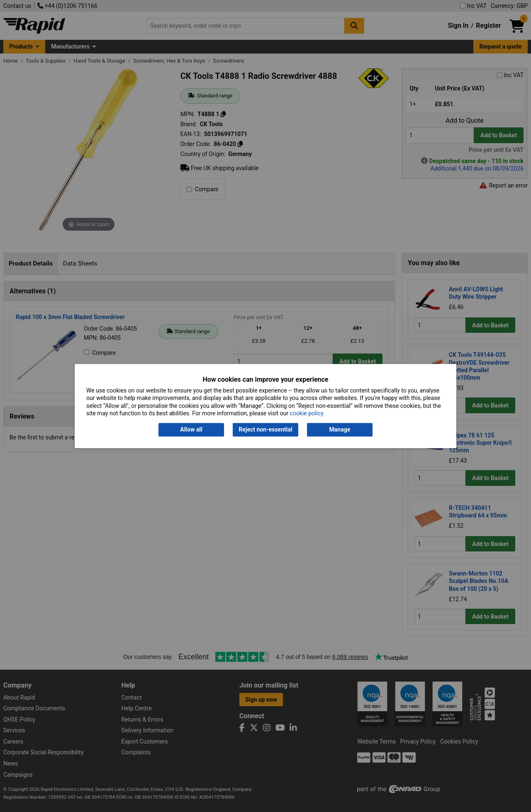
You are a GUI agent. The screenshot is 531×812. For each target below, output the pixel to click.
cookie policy (307, 413)
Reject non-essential (265, 430)
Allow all (191, 430)
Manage (340, 430)
